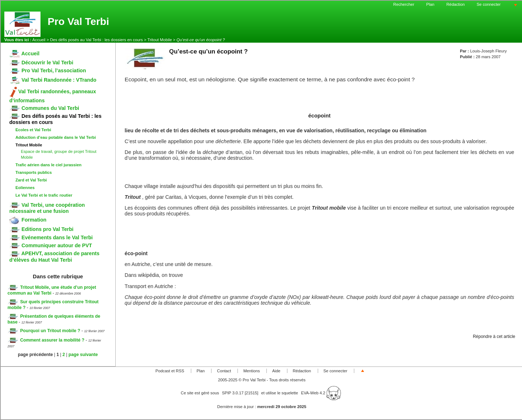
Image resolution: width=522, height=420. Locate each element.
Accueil (39, 40)
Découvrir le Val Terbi (41, 63)
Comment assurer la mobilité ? (46, 340)
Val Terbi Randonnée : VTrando (53, 80)
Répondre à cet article (494, 337)
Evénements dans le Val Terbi (51, 237)
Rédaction (456, 4)
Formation (28, 220)
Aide (276, 371)
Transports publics (34, 172)
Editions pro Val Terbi (42, 229)
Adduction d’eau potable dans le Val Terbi (56, 137)
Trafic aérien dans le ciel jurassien (49, 165)
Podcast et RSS (170, 371)
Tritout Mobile (160, 40)
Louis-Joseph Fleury (488, 51)
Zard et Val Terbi (31, 180)
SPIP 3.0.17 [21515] (240, 393)
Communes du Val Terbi (44, 108)
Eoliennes (25, 188)
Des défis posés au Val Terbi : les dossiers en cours (96, 40)
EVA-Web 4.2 (321, 393)
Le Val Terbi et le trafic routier (44, 195)
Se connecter (489, 4)
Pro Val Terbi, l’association (48, 70)
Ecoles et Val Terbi (33, 130)
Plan (430, 4)
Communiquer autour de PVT (51, 245)
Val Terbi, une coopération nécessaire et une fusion (47, 208)
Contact (224, 371)
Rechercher (404, 4)
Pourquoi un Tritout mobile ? (44, 331)
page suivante (83, 355)
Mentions (252, 371)
